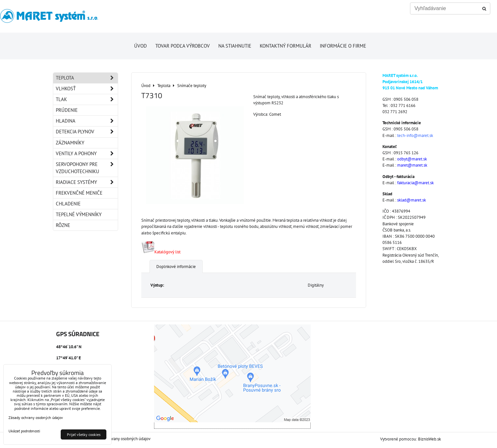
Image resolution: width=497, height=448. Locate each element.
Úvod (140, 46)
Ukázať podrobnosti (24, 431)
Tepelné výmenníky (79, 214)
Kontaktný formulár (286, 46)
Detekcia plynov (87, 132)
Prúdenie (67, 110)
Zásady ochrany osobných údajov (122, 439)
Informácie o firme (343, 46)
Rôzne (63, 225)
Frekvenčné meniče (79, 193)
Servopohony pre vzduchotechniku (87, 168)
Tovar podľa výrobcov (183, 46)
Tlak (87, 99)
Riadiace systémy (87, 182)
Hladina (87, 121)
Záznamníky (70, 143)
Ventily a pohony (87, 154)
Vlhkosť (87, 89)
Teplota (87, 78)
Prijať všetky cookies (84, 434)
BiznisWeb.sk (429, 439)
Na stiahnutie (235, 46)
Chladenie (68, 204)
